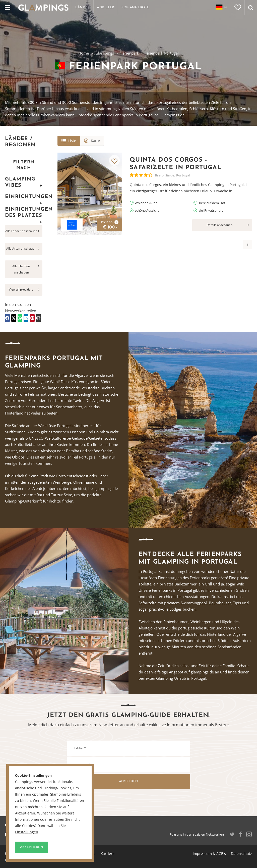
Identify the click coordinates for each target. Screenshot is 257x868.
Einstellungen (27, 832)
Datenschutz (241, 854)
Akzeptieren (32, 847)
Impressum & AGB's (209, 854)
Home (84, 53)
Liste (72, 141)
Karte (95, 141)
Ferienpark (130, 53)
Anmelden (128, 781)
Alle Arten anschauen (21, 248)
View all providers (21, 289)
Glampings (105, 53)
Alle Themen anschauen (21, 269)
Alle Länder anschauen (21, 231)
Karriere (108, 854)
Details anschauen (219, 225)
